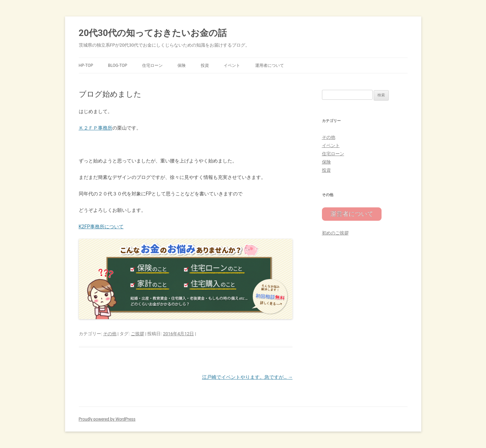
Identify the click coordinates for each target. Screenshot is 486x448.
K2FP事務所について (101, 227)
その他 (110, 334)
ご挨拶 (138, 334)
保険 (182, 65)
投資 (205, 65)
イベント (232, 65)
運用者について (270, 65)
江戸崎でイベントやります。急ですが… (247, 377)
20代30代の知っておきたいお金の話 (153, 33)
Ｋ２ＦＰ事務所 (96, 128)
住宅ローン (152, 65)
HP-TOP (86, 65)
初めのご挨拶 (335, 232)
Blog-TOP (117, 65)
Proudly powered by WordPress (107, 419)
